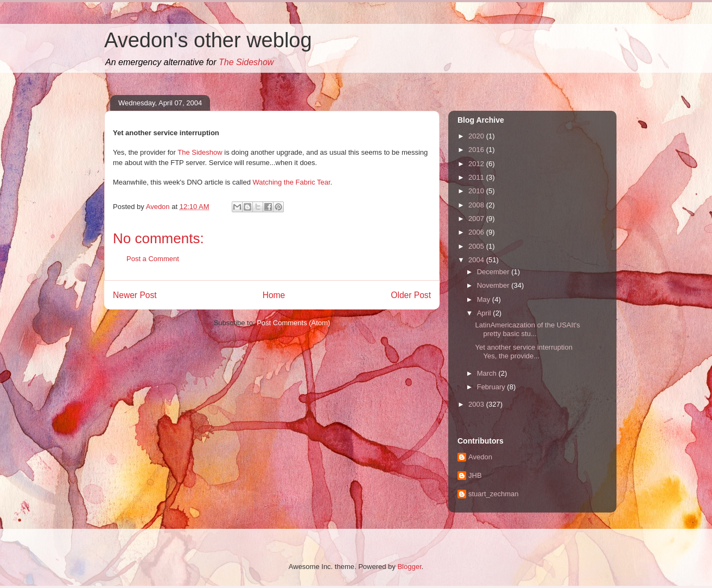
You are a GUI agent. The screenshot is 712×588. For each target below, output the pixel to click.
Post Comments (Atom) (293, 323)
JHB (475, 475)
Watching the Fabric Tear (292, 182)
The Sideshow (246, 62)
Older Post (411, 295)
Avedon (480, 457)
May (485, 299)
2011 (477, 177)
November (494, 285)
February (492, 387)
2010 (477, 191)
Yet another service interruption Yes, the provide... (523, 352)
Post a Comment (153, 259)
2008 (477, 205)
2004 (477, 260)
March (488, 373)
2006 (477, 232)
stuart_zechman (494, 494)
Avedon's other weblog (208, 40)
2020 (477, 136)
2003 (477, 404)
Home (274, 295)
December (494, 272)
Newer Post (135, 295)
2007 (477, 219)
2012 (477, 164)
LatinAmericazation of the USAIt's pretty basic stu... (527, 329)
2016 (477, 150)
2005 (477, 246)
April (485, 313)
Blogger (409, 567)
